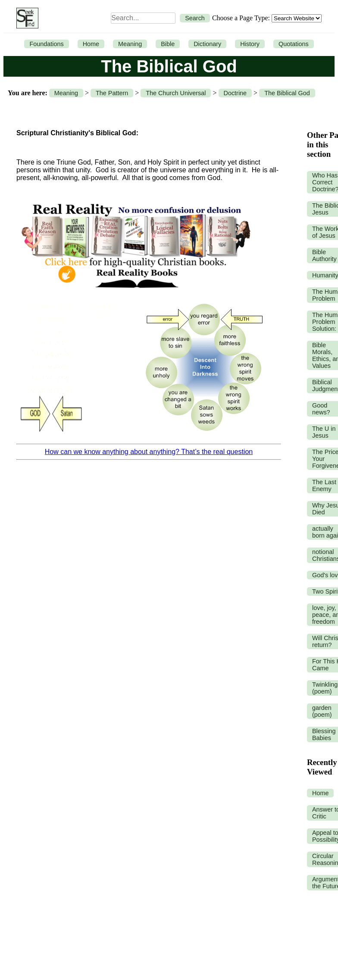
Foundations (46, 44)
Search (195, 18)
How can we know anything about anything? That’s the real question (149, 452)
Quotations (294, 44)
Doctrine (235, 93)
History (250, 44)
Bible (168, 44)
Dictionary (207, 44)
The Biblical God (287, 93)
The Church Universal (176, 93)
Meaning (130, 44)
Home (91, 44)
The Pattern (112, 93)
